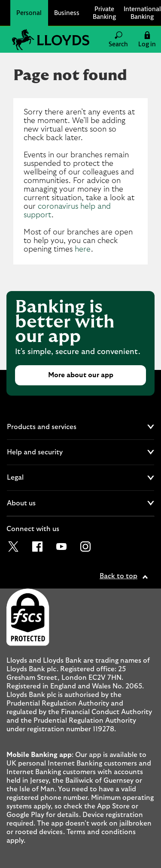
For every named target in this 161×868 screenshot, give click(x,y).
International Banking (142, 13)
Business (67, 13)
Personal (29, 13)
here (83, 249)
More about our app (81, 375)
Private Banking (104, 13)
